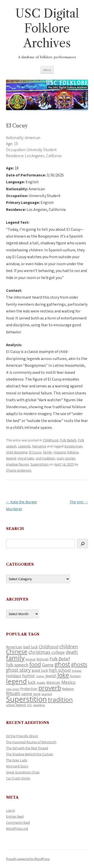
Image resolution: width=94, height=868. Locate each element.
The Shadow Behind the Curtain (30, 754)
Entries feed (15, 816)
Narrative (39, 446)
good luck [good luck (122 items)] (40, 670)
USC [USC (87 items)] (29, 705)
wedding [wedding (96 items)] (39, 705)
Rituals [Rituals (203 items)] (13, 693)
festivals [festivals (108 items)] (43, 659)
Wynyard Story (17, 766)
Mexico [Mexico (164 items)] (68, 682)
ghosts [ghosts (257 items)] (79, 664)
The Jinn (79, 502)
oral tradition (45, 458)
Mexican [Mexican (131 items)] (53, 682)
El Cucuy (35, 452)
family (48, 452)
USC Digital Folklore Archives (47, 28)
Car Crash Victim (18, 778)
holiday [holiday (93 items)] (77, 671)
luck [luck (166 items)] (32, 682)
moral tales (26, 458)
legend (11, 458)
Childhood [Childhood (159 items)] (49, 647)
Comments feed (18, 823)
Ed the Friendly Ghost (22, 736)
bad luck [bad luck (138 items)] (31, 647)
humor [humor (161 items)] (29, 676)
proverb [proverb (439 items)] (50, 688)
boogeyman (73, 446)
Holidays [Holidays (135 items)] (14, 676)
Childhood (51, 440)
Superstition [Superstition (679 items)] (26, 699)
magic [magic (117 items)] (41, 682)
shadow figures (17, 464)
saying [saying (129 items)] (27, 694)
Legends (24, 446)
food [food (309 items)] (35, 664)
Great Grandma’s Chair (23, 772)
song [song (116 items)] (37, 694)
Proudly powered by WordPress (28, 859)
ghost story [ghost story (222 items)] (18, 670)
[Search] (83, 544)
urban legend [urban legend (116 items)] (16, 705)
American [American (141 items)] (14, 647)
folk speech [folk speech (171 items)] (17, 665)
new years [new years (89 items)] (13, 689)
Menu (47, 70)
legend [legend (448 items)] (16, 681)
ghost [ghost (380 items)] (62, 664)
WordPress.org (17, 829)
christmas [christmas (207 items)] (39, 652)
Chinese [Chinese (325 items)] (17, 652)
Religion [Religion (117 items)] (68, 689)
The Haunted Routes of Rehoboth (31, 742)
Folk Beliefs (68, 440)
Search (15, 529)
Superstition (39, 464)
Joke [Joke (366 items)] (63, 675)
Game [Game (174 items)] (48, 665)
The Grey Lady (17, 760)
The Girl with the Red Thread (27, 748)
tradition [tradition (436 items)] (60, 699)
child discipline (17, 452)
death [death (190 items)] (72, 652)
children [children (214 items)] (69, 647)
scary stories (66, 458)
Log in (11, 810)
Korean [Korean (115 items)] (75, 676)
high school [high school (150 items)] (60, 670)
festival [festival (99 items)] (31, 659)
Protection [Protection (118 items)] (29, 689)
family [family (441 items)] (15, 658)
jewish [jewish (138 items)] (51, 676)
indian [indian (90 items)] (40, 676)
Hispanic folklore (66, 452)
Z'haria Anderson (19, 470)
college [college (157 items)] (58, 652)
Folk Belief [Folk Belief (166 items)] (60, 659)
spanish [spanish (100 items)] (47, 694)
